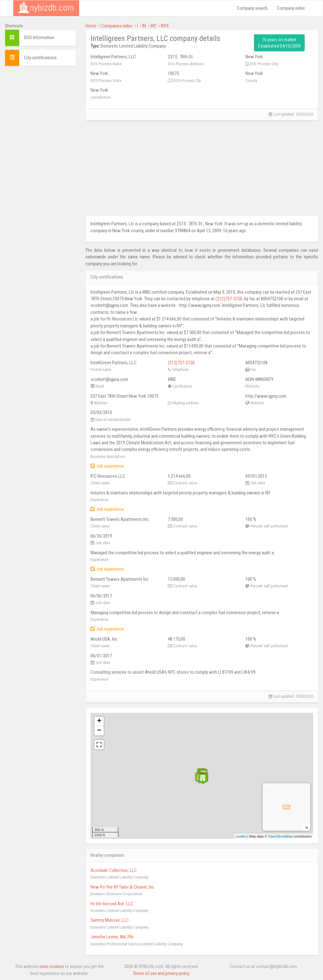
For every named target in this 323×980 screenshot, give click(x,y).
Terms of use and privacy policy (161, 973)
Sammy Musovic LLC (110, 920)
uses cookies (52, 966)
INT (153, 26)
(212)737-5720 (229, 299)
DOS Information (39, 37)
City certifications (40, 58)
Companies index (117, 26)
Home (91, 26)
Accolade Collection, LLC (114, 870)
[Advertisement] (40, 165)
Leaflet (241, 836)
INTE (165, 26)
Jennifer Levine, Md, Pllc (112, 937)
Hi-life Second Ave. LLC (112, 904)
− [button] (99, 731)
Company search (252, 8)
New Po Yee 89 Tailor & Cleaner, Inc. (123, 887)
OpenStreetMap (280, 836)
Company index (291, 8)
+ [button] (99, 721)
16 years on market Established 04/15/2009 (279, 43)
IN (144, 26)
